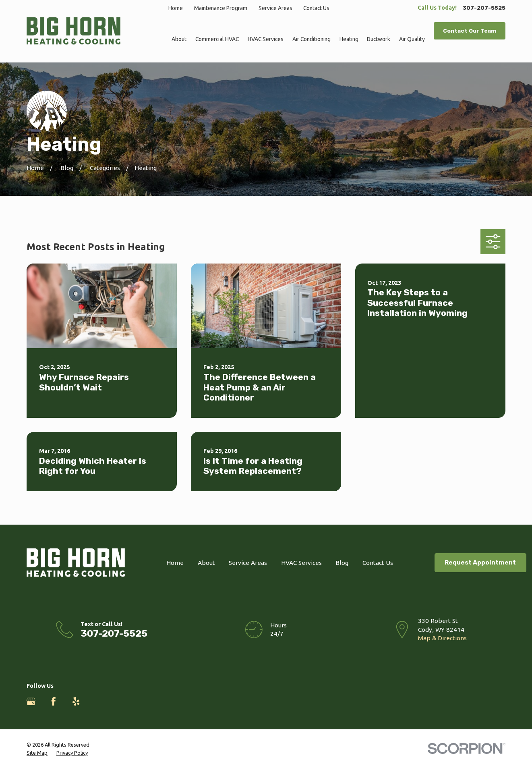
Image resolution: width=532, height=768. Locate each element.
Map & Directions (442, 638)
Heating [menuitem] (349, 39)
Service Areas (275, 8)
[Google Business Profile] (31, 702)
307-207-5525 (484, 8)
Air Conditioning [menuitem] (312, 39)
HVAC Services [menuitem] (266, 39)
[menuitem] (37, 753)
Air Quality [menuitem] (412, 39)
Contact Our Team (470, 31)
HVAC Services (301, 563)
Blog (342, 563)
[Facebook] (54, 702)
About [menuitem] (179, 39)
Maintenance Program (221, 8)
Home (176, 8)
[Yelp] (76, 702)
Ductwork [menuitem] (379, 39)
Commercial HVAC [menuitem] (217, 39)
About (206, 563)
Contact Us (316, 8)
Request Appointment (480, 563)
